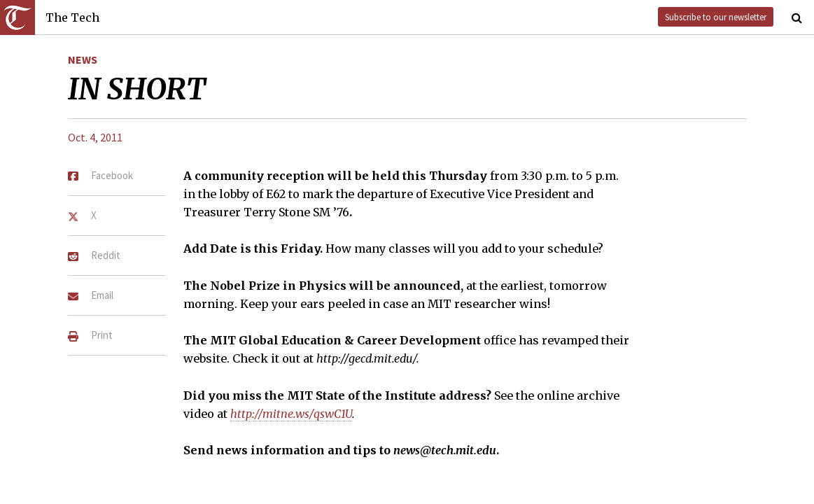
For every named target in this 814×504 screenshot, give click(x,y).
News (83, 59)
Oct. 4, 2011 (95, 137)
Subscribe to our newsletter (716, 17)
